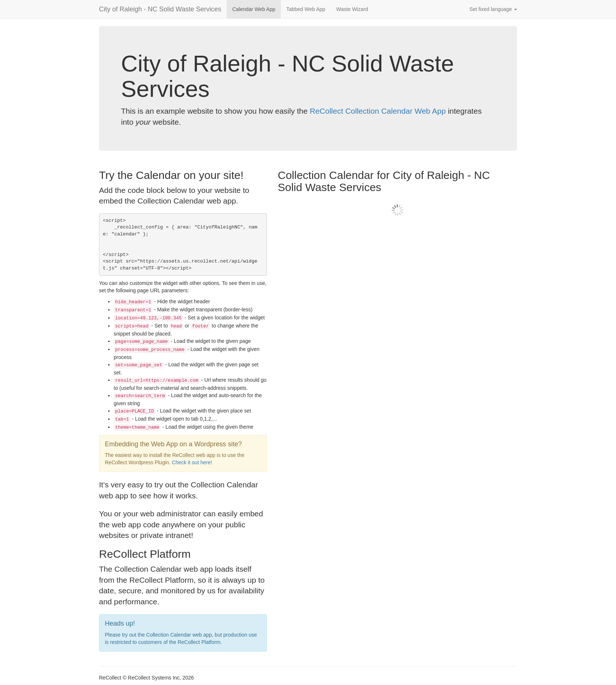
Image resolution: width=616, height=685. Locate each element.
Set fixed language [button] (493, 9)
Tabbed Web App (306, 9)
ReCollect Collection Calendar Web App (378, 111)
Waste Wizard (352, 9)
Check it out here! (192, 462)
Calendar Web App (254, 9)
